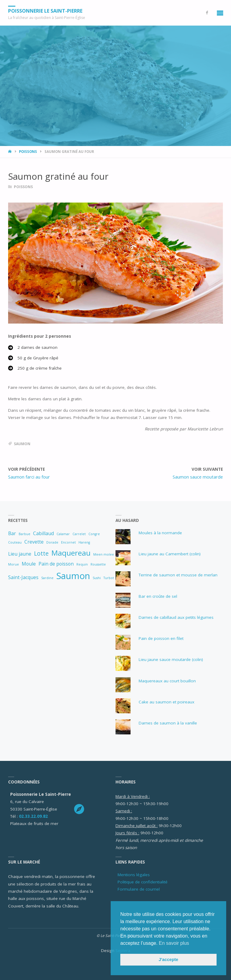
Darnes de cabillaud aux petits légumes (176, 617)
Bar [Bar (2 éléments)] (12, 533)
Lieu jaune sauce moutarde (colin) (171, 659)
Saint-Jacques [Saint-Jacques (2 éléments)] (23, 577)
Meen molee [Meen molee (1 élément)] (104, 554)
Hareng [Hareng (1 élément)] (84, 542)
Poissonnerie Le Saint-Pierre (45, 11)
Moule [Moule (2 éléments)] (29, 564)
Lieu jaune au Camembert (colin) (170, 554)
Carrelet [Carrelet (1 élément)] (79, 534)
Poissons (28, 152)
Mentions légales (134, 875)
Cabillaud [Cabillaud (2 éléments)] (43, 533)
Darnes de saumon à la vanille (168, 723)
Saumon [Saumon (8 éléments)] (73, 576)
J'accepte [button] (168, 960)
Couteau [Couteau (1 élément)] (15, 542)
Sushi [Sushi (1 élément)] (97, 578)
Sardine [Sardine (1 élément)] (47, 578)
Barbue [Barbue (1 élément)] (25, 534)
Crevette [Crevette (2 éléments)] (34, 542)
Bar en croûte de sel (158, 596)
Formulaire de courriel (139, 889)
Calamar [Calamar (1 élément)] (63, 534)
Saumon (22, 444)
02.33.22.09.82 (33, 816)
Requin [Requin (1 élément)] (82, 564)
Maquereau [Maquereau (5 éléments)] (71, 553)
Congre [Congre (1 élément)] (94, 534)
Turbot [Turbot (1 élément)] (109, 578)
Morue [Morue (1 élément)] (14, 564)
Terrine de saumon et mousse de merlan (178, 575)
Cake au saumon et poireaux (166, 702)
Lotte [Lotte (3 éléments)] (41, 553)
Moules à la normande (160, 533)
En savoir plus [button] (174, 943)
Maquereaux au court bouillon (167, 681)
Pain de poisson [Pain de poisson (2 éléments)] (56, 564)
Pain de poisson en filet (161, 638)
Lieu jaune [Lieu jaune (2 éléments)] (20, 554)
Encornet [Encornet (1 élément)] (68, 542)
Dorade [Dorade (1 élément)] (52, 542)
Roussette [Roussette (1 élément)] (98, 564)
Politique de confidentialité (143, 882)
